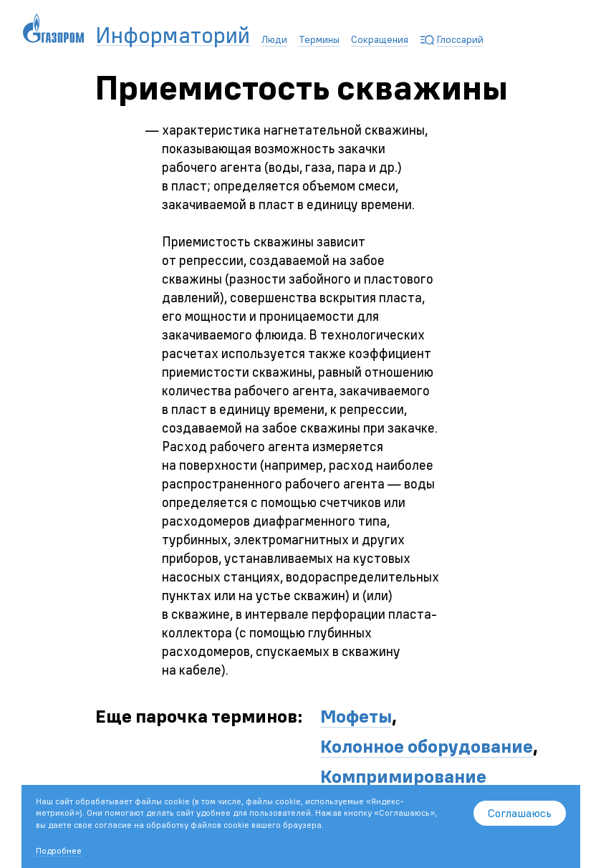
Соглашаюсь (520, 813)
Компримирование (403, 776)
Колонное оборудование (427, 746)
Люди (274, 39)
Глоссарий (460, 39)
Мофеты (356, 716)
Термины (319, 39)
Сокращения (380, 39)
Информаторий (173, 35)
